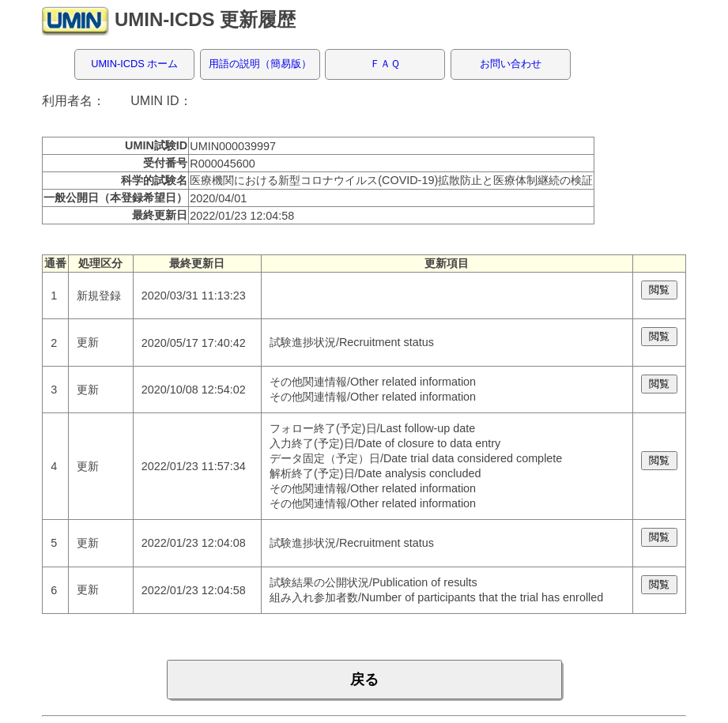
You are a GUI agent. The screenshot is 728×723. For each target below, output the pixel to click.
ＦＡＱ (385, 64)
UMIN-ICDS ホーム (134, 64)
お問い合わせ (511, 64)
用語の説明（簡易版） (260, 64)
